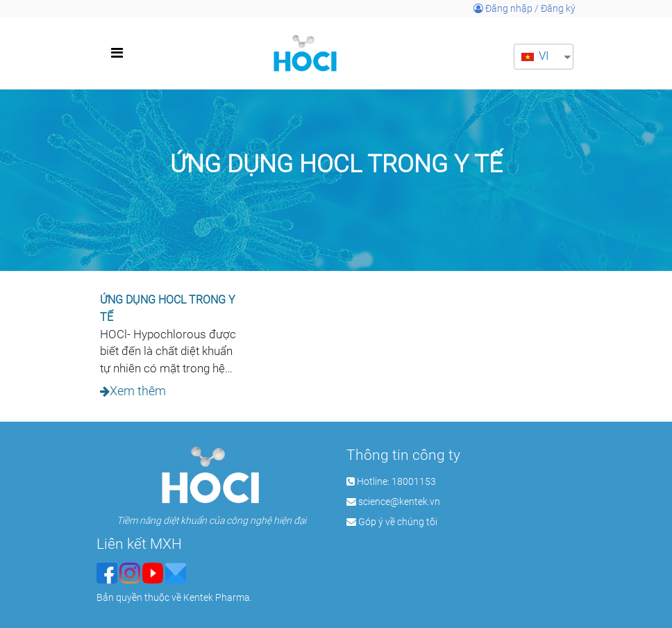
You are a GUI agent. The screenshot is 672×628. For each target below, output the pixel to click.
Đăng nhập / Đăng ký (524, 8)
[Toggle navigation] (117, 53)
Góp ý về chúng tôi (398, 522)
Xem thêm (138, 391)
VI (535, 56)
